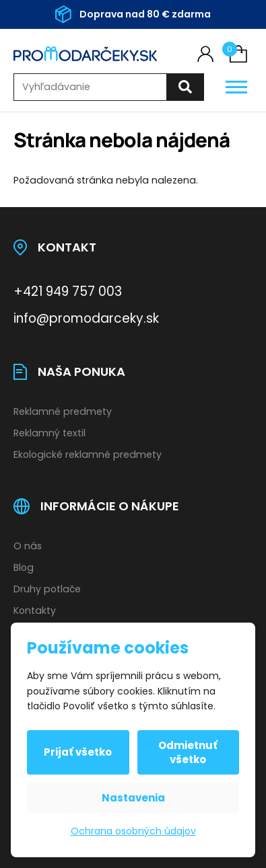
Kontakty (35, 610)
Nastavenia (133, 798)
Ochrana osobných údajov (133, 831)
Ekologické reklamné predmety (88, 455)
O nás (28, 546)
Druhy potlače (47, 589)
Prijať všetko (78, 752)
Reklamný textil (49, 433)
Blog (24, 567)
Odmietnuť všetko (188, 752)
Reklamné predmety (63, 411)
